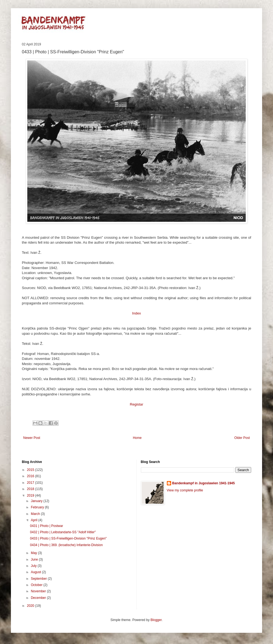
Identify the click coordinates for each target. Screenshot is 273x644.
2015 (31, 470)
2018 (31, 489)
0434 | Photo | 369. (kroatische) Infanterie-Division (66, 545)
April (35, 520)
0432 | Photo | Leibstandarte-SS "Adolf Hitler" (63, 532)
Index (136, 313)
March (36, 514)
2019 (31, 496)
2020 (31, 606)
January (37, 501)
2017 (31, 483)
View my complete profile (185, 490)
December (39, 598)
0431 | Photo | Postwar (47, 526)
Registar (136, 404)
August (36, 572)
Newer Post (32, 438)
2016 (31, 476)
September (39, 579)
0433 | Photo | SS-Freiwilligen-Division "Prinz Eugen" (68, 538)
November (39, 591)
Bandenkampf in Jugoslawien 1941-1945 (204, 483)
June (35, 560)
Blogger (156, 620)
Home (137, 438)
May (34, 553)
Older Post (242, 438)
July (34, 566)
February (38, 507)
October (37, 585)
